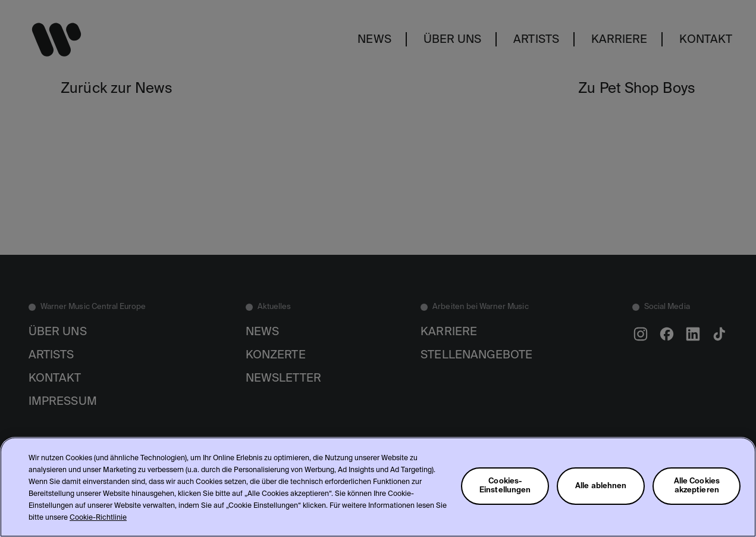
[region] (378, 487)
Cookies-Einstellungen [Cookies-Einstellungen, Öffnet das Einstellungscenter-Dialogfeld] (505, 486)
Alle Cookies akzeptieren (697, 486)
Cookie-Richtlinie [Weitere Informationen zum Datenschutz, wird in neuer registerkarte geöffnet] (98, 518)
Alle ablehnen (601, 486)
